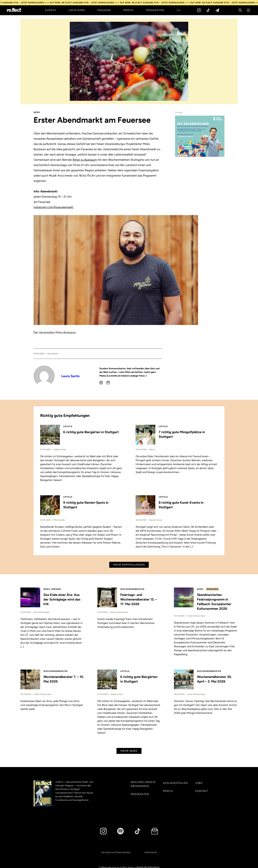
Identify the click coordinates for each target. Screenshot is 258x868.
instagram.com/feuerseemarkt (53, 207)
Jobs (199, 783)
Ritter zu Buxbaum (85, 160)
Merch (128, 10)
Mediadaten (155, 10)
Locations (77, 10)
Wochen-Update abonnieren (143, 784)
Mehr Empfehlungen (129, 565)
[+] (179, 10)
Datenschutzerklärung (116, 853)
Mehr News (129, 751)
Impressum (151, 853)
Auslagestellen (175, 783)
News (37, 112)
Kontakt (202, 791)
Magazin (104, 10)
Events (51, 10)
